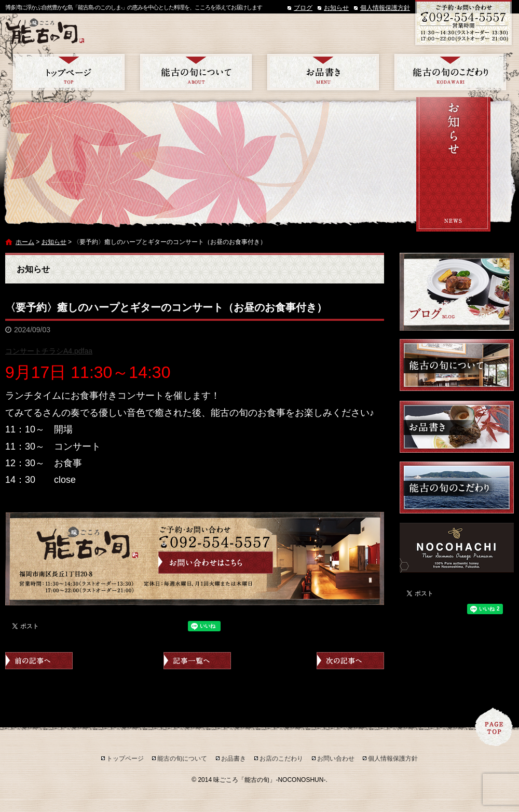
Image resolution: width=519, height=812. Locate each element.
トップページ (69, 72)
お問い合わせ (336, 759)
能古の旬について (196, 72)
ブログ (303, 8)
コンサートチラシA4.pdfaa (49, 351)
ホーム (25, 242)
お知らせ (336, 8)
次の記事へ (350, 661)
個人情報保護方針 (385, 8)
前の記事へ (39, 661)
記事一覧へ (197, 661)
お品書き (323, 72)
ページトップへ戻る (494, 727)
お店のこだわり (450, 72)
